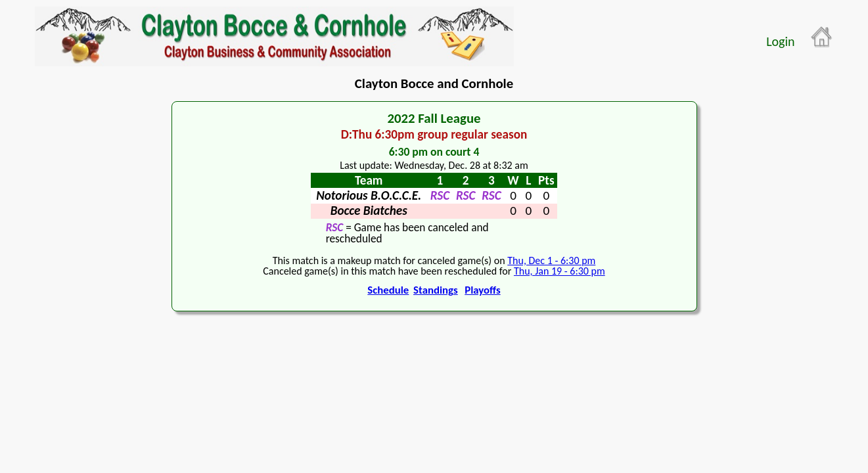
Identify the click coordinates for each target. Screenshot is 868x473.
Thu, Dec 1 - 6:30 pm (551, 260)
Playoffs (482, 290)
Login (780, 41)
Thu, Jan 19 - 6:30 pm (560, 271)
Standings (436, 290)
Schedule (388, 290)
